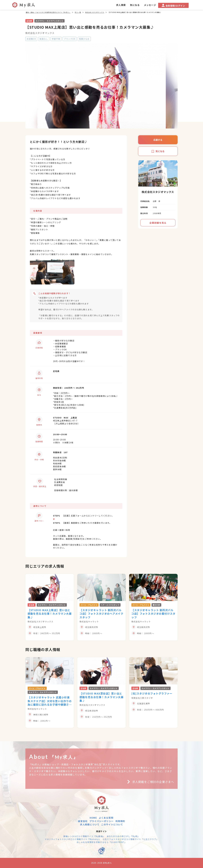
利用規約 (120, 821)
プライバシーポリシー (101, 821)
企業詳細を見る (158, 223)
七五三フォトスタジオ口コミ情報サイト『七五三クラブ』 (130, 839)
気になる (158, 151)
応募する (158, 140)
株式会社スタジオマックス (40, 33)
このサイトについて (112, 824)
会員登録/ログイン (173, 6)
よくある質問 (106, 818)
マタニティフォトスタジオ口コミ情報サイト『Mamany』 (73, 839)
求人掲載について (90, 824)
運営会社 (83, 821)
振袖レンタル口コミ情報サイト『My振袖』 (84, 836)
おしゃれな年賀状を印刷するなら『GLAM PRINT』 (101, 842)
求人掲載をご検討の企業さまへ (150, 782)
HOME (93, 818)
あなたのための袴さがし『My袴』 (123, 836)
